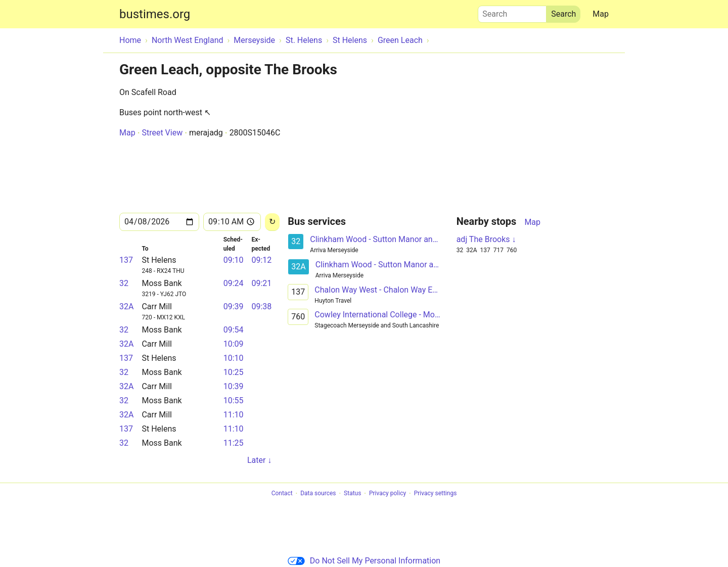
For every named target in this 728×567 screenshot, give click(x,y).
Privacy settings (436, 494)
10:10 (234, 358)
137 (126, 260)
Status (352, 494)
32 (124, 283)
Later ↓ (259, 460)
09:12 (261, 260)
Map (601, 14)
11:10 (234, 415)
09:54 (234, 330)
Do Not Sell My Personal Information (364, 561)
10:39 (234, 386)
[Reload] (272, 222)
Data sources (318, 494)
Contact (282, 494)
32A (126, 306)
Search (512, 12)
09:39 (234, 306)
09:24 (234, 283)
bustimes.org (155, 14)
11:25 (234, 443)
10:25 (234, 372)
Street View (162, 133)
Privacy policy (388, 494)
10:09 (234, 344)
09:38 (261, 306)
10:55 (234, 400)
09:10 (234, 260)
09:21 (261, 283)
